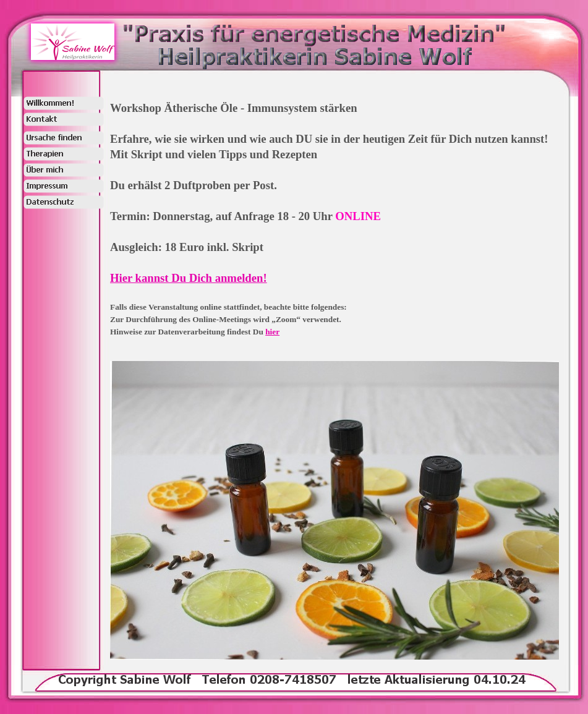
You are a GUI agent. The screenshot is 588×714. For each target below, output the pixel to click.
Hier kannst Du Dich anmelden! (189, 278)
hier (272, 332)
